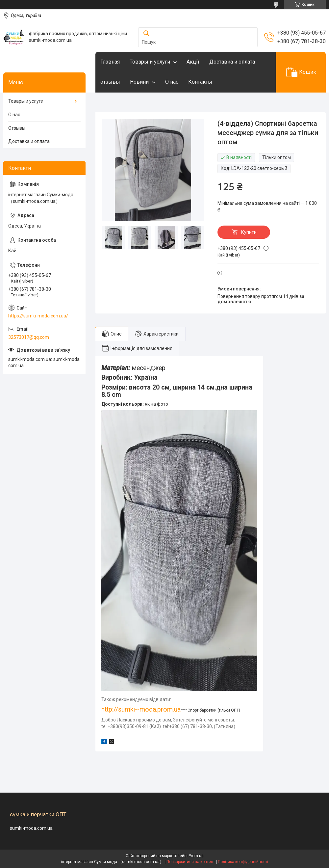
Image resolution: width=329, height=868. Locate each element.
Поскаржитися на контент (191, 862)
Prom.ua (196, 856)
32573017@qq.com (29, 337)
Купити (249, 232)
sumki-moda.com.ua (31, 828)
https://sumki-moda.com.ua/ (38, 316)
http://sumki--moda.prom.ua (141, 709)
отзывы (110, 82)
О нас (172, 82)
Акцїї (193, 62)
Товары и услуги (150, 62)
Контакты (200, 82)
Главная (110, 62)
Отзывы (17, 128)
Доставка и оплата (232, 62)
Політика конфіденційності (243, 862)
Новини (139, 82)
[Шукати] (146, 34)
